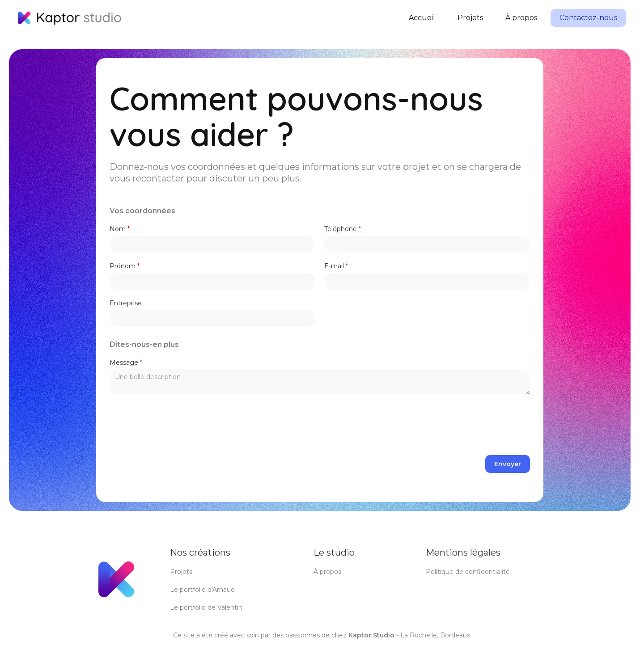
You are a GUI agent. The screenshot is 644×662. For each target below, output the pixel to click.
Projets (470, 18)
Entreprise (126, 303)
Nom (120, 229)
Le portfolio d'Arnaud (202, 590)
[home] (70, 18)
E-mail (336, 266)
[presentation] (462, 425)
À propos (521, 18)
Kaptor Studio (371, 635)
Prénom (125, 266)
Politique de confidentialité (468, 572)
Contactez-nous (588, 18)
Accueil (422, 18)
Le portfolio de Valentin (206, 607)
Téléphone (343, 229)
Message (126, 363)
